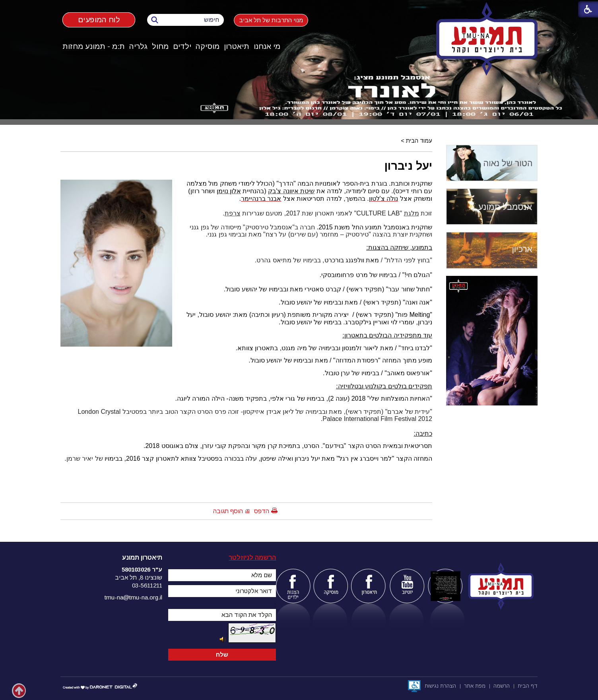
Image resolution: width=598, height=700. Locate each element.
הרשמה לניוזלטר (252, 557)
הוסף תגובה (228, 511)
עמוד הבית (419, 141)
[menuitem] (267, 46)
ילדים (182, 46)
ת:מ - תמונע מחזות (94, 46)
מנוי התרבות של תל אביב (271, 20)
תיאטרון (237, 46)
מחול (160, 46)
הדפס (262, 511)
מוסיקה (208, 46)
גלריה (138, 46)
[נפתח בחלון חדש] (414, 686)
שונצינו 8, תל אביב (139, 577)
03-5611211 (147, 585)
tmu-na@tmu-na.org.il (133, 597)
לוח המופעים (99, 20)
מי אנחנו (267, 46)
